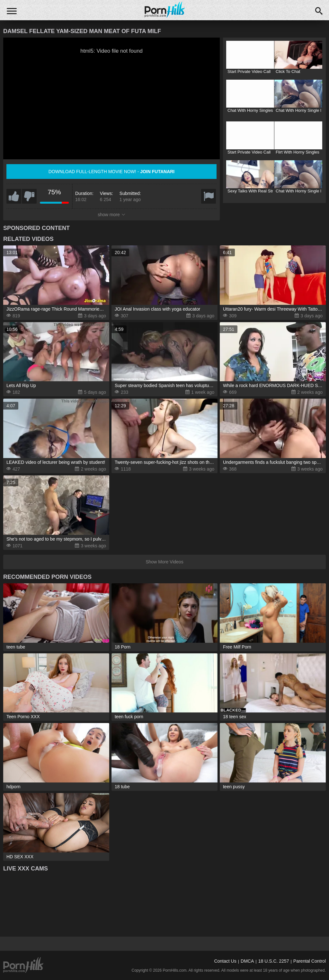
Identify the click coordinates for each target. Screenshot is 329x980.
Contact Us (225, 961)
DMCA (247, 961)
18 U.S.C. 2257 (274, 961)
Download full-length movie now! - (112, 172)
